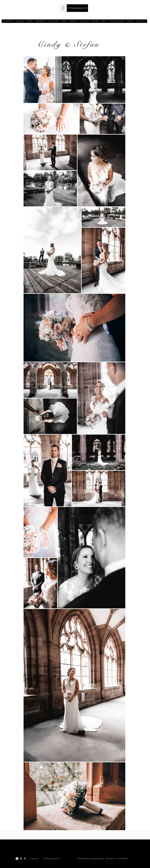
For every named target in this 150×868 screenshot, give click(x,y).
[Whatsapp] (17, 859)
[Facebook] (25, 859)
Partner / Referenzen (52, 859)
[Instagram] (21, 859)
